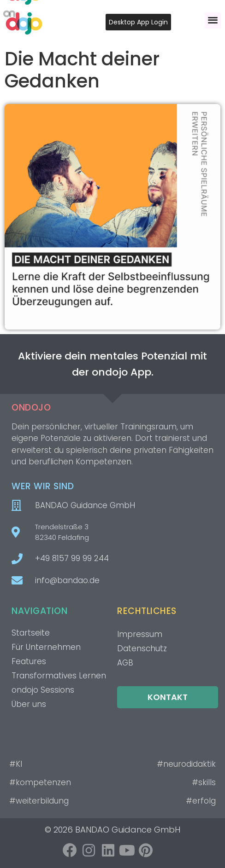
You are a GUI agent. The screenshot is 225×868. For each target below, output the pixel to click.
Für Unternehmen (46, 647)
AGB (125, 663)
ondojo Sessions (43, 690)
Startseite (31, 633)
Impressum (140, 634)
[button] (213, 20)
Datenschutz (142, 648)
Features (29, 661)
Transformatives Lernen (59, 676)
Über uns (29, 704)
